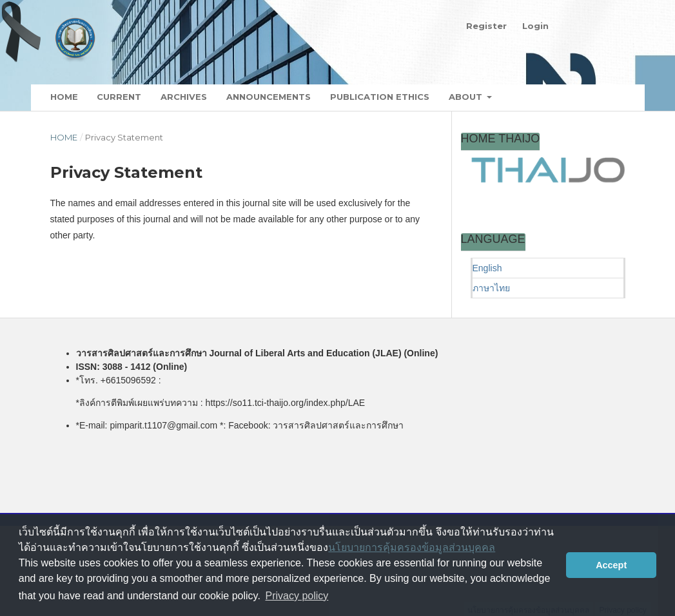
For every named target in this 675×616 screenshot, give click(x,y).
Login (535, 26)
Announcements (269, 97)
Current (119, 97)
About (467, 97)
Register (486, 26)
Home (64, 97)
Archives (184, 97)
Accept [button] (611, 565)
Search (596, 97)
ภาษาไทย (491, 288)
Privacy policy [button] (297, 596)
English (487, 268)
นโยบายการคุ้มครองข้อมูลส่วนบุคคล (412, 547)
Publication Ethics (380, 97)
